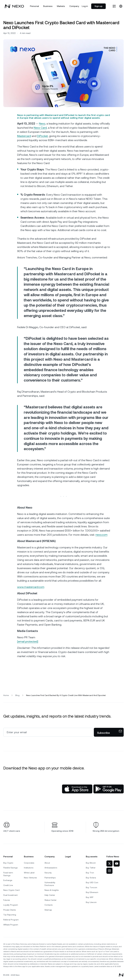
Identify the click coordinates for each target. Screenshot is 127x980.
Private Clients (10, 910)
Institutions (29, 868)
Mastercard (24, 136)
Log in (85, 6)
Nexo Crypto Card (11, 890)
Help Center (50, 895)
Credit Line (8, 885)
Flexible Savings (10, 868)
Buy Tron (90, 873)
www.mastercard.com (31, 587)
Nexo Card (40, 128)
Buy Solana (91, 878)
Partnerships (50, 878)
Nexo (42, 124)
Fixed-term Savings (8, 874)
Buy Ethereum (92, 892)
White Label (29, 873)
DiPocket (42, 136)
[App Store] (77, 789)
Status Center (51, 900)
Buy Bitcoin (91, 863)
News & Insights (52, 890)
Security (48, 873)
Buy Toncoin (91, 887)
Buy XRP (90, 897)
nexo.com (102, 535)
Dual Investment (10, 895)
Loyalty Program (11, 905)
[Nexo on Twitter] (109, 864)
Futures (7, 900)
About (47, 863)
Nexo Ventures (30, 878)
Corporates (29, 863)
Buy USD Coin (92, 882)
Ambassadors (51, 868)
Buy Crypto (8, 863)
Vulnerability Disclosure (50, 884)
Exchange (8, 880)
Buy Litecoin (91, 902)
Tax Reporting (10, 915)
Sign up (98, 6)
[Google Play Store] (109, 789)
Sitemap (48, 910)
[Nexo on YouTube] (117, 864)
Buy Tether (91, 868)
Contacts (49, 905)
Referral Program (11, 920)
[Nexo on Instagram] (109, 871)
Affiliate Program (11, 925)
